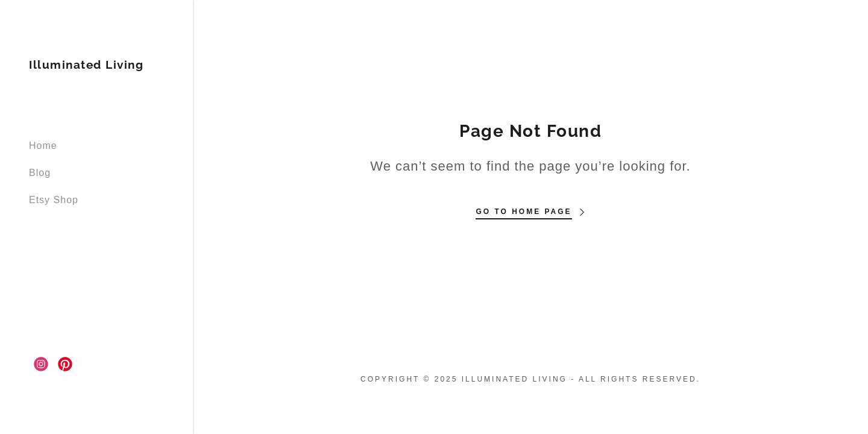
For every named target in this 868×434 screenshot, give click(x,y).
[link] (86, 65)
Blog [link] (40, 173)
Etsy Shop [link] (54, 200)
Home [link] (43, 146)
